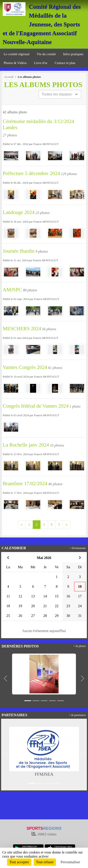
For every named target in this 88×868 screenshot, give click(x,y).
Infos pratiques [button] (73, 54)
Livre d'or (41, 63)
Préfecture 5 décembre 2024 (31, 173)
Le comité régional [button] (16, 54)
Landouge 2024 (19, 212)
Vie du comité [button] (46, 54)
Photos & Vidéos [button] (15, 63)
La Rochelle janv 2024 (26, 445)
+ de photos (80, 646)
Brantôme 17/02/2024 (25, 484)
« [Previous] (22, 524)
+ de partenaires (77, 715)
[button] (5, 678)
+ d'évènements (78, 548)
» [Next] (67, 524)
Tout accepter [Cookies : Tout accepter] (19, 862)
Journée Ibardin (19, 251)
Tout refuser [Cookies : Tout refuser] (45, 862)
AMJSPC (12, 290)
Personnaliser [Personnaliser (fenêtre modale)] (70, 862)
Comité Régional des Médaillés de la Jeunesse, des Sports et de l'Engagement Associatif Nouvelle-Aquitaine (42, 24)
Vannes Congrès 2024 (25, 367)
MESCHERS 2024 (22, 329)
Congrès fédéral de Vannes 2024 (36, 406)
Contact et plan (65, 63)
